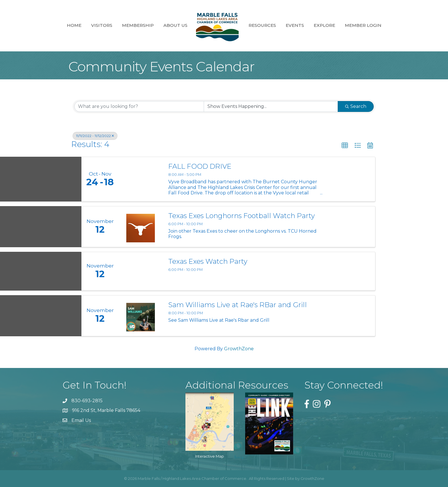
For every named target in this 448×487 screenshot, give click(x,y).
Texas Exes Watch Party (208, 261)
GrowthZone (239, 349)
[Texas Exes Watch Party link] (141, 271)
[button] (345, 146)
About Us (175, 25)
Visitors (102, 25)
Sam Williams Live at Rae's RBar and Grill (238, 305)
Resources (262, 25)
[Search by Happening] (271, 106)
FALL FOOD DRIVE (200, 166)
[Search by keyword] (139, 106)
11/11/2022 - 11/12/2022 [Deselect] (95, 136)
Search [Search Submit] (356, 106)
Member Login (363, 25)
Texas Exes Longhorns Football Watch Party (242, 216)
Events (295, 25)
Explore (324, 25)
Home (74, 25)
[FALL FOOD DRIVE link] (141, 179)
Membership (138, 25)
